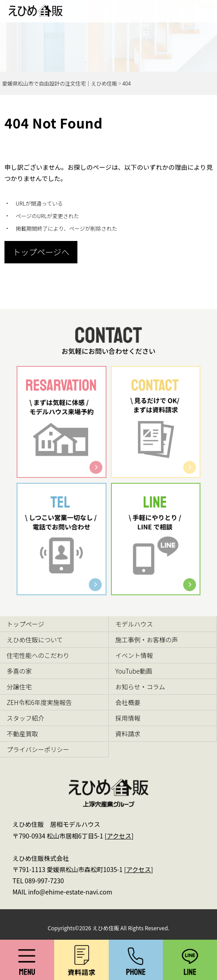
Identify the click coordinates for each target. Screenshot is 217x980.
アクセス (119, 836)
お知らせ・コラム (140, 687)
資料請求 (128, 734)
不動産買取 (22, 734)
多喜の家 (19, 671)
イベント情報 (134, 655)
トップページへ (41, 252)
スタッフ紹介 (26, 718)
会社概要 (128, 702)
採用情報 (128, 718)
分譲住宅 (19, 687)
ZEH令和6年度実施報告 (39, 702)
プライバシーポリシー (38, 749)
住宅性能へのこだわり (38, 655)
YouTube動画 (134, 671)
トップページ (26, 624)
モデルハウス (134, 624)
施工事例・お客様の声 (147, 640)
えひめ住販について (35, 640)
